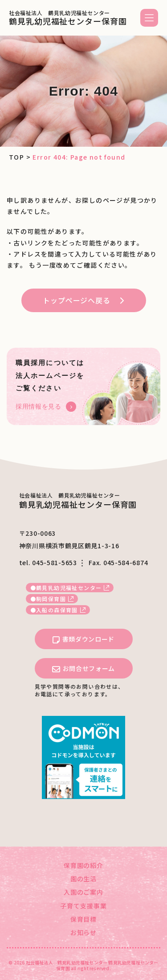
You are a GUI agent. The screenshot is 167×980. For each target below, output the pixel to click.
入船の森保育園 (57, 610)
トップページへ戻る (76, 300)
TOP (16, 157)
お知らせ (84, 932)
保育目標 (84, 919)
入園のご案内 (84, 892)
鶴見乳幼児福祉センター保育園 (68, 18)
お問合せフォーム (83, 669)
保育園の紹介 (84, 865)
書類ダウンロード (83, 639)
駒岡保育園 (51, 599)
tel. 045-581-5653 (48, 562)
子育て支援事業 (83, 906)
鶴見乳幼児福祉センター (69, 588)
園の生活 (84, 879)
